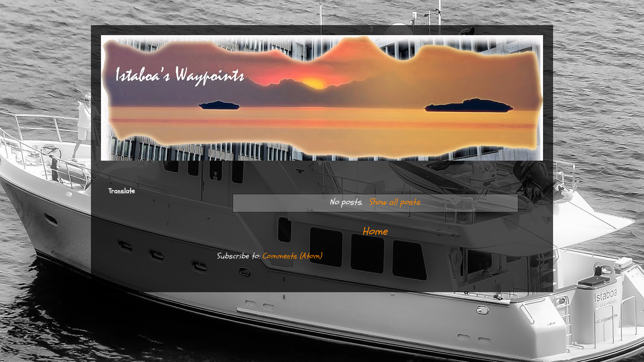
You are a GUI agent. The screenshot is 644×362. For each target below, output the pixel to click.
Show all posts (394, 202)
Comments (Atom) (292, 256)
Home (375, 231)
